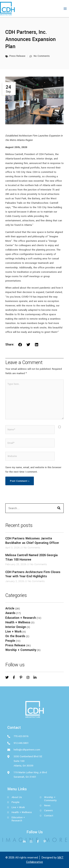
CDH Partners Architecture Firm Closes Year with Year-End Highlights (33, 574)
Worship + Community (21, 650)
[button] (20, 345)
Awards (10, 613)
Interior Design (16, 627)
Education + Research (21, 618)
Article (10, 608)
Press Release (15, 645)
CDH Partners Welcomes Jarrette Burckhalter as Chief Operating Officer (32, 541)
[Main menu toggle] (65, 9)
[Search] (59, 508)
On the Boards (15, 636)
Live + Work (13, 632)
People (10, 641)
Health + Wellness (18, 622)
